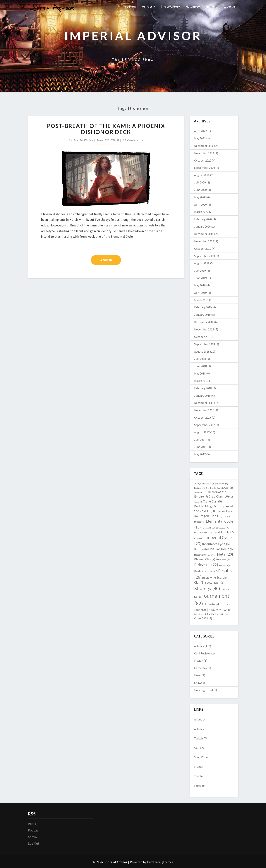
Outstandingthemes (160, 862)
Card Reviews (202, 653)
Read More (110, 260)
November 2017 (204, 410)
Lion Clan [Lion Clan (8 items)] (217, 549)
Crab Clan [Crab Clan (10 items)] (219, 496)
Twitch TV (200, 738)
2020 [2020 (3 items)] (198, 484)
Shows (198, 683)
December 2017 (204, 403)
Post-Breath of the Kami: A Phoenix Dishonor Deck (106, 129)
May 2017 (200, 454)
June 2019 (200, 278)
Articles (149, 6)
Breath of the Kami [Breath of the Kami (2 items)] (215, 488)
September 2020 (205, 168)
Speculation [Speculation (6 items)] (215, 583)
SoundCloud (202, 757)
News (198, 675)
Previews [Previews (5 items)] (223, 559)
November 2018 (204, 329)
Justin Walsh (83, 140)
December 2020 (204, 146)
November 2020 (204, 153)
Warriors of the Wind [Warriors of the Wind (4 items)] (207, 614)
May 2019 (200, 285)
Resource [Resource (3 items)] (225, 565)
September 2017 (205, 425)
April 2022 (200, 131)
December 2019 (204, 234)
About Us (229, 6)
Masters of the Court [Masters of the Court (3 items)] (205, 555)
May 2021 (200, 138)
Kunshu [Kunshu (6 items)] (201, 549)
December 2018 (204, 322)
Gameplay (201, 668)
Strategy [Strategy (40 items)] (207, 588)
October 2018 (203, 337)
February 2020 (203, 219)
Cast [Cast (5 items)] (229, 488)
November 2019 (204, 241)
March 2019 (201, 300)
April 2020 (200, 205)
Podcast (34, 830)
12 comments (133, 140)
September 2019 (205, 256)
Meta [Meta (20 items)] (225, 554)
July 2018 (200, 359)
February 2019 (203, 307)
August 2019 (202, 263)
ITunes (198, 767)
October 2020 (203, 160)
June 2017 (200, 447)
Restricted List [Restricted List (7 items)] (206, 571)
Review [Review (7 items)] (209, 578)
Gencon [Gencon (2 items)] (208, 532)
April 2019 (200, 293)
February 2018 (203, 388)
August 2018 (202, 351)
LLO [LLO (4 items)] (229, 549)
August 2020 (202, 175)
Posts (32, 824)
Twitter (199, 776)
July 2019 (200, 271)
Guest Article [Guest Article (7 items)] (223, 532)
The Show (130, 6)
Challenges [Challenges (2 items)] (200, 492)
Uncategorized (204, 690)
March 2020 (201, 212)
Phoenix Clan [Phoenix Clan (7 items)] (205, 559)
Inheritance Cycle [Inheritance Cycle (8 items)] (216, 544)
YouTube (199, 748)
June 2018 (200, 366)
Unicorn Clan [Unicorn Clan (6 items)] (221, 610)
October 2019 (203, 249)
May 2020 (200, 197)
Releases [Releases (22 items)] (206, 565)
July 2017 (200, 440)
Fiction (199, 661)
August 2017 (202, 432)
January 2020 (202, 226)
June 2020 (200, 190)
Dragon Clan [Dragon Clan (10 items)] (210, 516)
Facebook (200, 786)
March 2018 (201, 381)
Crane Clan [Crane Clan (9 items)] (212, 501)
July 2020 (200, 182)
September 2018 (205, 344)
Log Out (34, 843)
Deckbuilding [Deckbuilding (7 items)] (205, 506)
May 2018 (200, 373)
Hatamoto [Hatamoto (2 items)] (200, 538)
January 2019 (202, 315)
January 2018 (202, 396)
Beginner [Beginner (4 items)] (221, 484)
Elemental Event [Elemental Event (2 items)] (210, 528)
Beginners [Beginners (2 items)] (200, 488)
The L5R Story (170, 6)
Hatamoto (193, 6)
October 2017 (203, 417)
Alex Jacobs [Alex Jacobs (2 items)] (208, 484)
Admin (32, 837)
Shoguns (211, 6)
